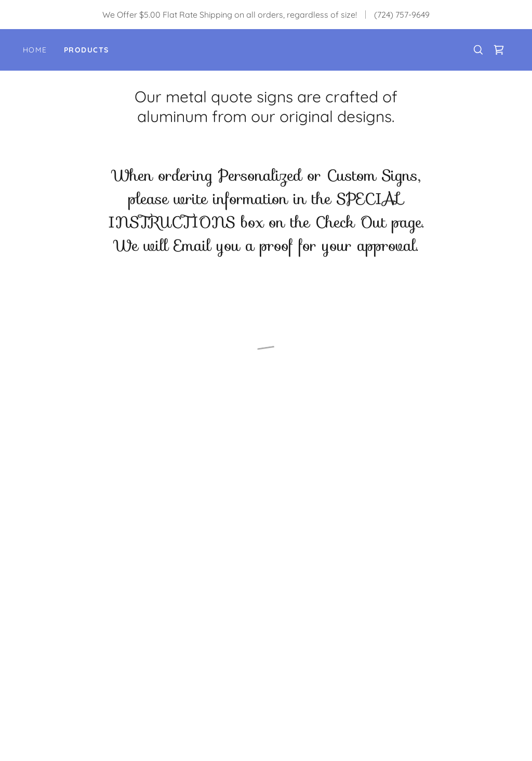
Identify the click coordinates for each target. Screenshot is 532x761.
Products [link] (87, 50)
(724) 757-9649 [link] (402, 15)
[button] (499, 50)
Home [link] (35, 50)
